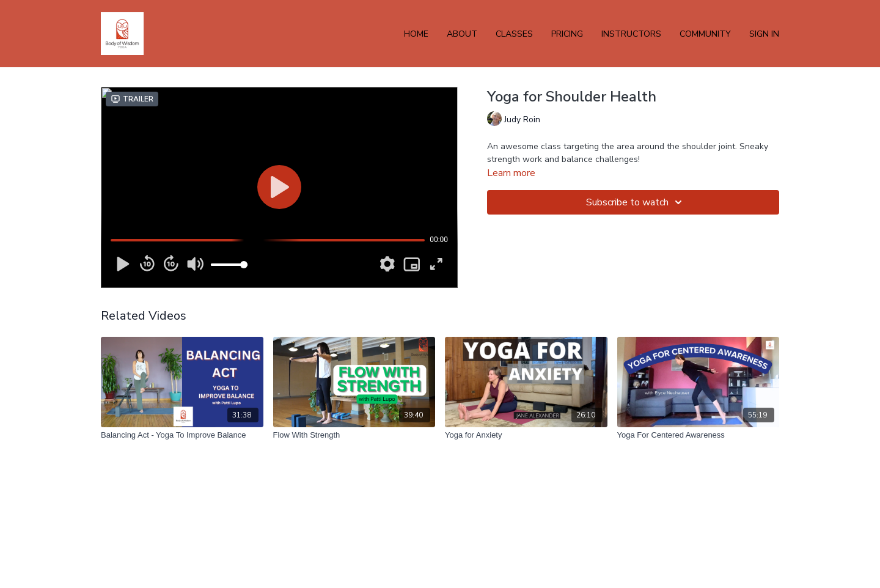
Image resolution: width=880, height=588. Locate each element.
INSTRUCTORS (631, 34)
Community (705, 34)
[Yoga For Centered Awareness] (698, 435)
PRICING (567, 34)
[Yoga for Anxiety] (526, 435)
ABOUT (462, 34)
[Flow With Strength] (354, 435)
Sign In (764, 34)
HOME (416, 34)
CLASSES (514, 34)
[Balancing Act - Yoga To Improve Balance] (182, 435)
